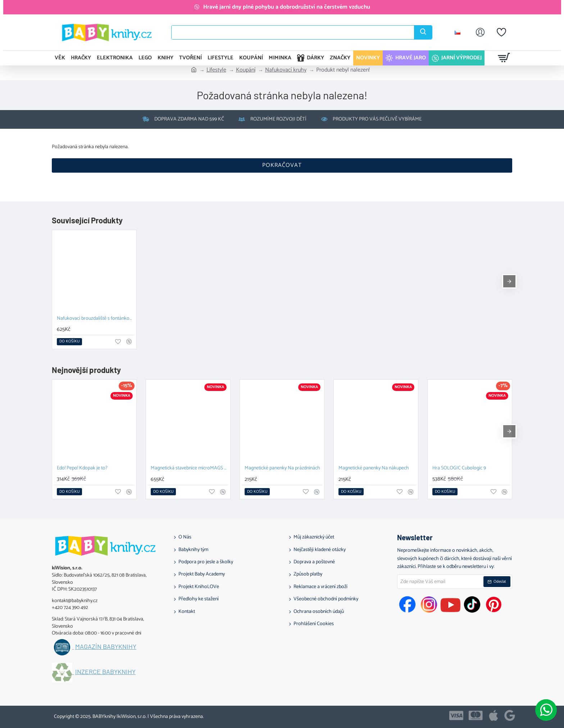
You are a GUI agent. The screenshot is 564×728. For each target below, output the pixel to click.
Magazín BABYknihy (106, 647)
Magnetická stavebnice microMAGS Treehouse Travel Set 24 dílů (190, 468)
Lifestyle (216, 70)
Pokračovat (282, 165)
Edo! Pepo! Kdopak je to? (82, 468)
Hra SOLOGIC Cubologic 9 (459, 468)
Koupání (246, 70)
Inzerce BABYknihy (105, 672)
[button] (69, 342)
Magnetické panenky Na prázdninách (282, 468)
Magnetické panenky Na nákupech (374, 468)
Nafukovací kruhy (286, 70)
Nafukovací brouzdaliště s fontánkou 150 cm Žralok (96, 319)
